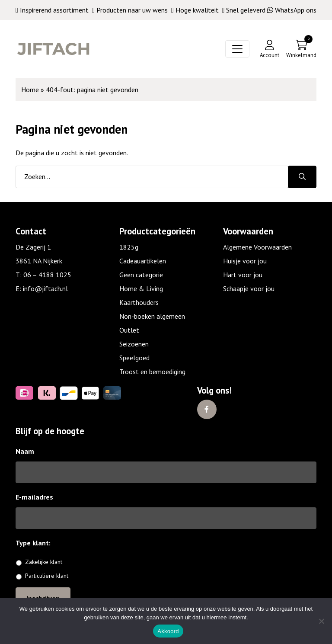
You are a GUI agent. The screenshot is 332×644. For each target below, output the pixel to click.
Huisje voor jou (245, 261)
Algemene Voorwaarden (257, 247)
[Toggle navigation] (237, 49)
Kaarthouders (139, 302)
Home (30, 90)
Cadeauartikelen (143, 261)
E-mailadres (34, 497)
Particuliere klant (47, 576)
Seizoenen (134, 344)
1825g (129, 247)
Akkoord (168, 631)
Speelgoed (134, 358)
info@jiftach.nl (45, 288)
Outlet (129, 330)
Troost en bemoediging (152, 372)
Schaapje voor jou (249, 288)
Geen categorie (141, 275)
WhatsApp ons (292, 10)
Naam (25, 451)
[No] (321, 621)
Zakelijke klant (44, 562)
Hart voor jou (243, 275)
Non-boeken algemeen (152, 316)
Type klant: (36, 543)
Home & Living (141, 288)
